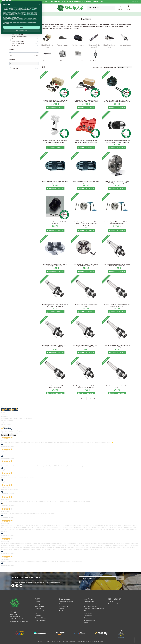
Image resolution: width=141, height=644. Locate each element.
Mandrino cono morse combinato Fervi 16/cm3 (86, 305)
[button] (39, 613)
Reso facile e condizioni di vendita (94, 609)
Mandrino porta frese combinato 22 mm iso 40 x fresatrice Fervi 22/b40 (55, 346)
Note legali (87, 618)
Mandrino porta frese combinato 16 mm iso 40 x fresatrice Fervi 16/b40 (117, 265)
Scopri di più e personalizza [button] (22, 639)
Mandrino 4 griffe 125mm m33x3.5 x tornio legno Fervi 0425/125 (117, 223)
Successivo (12, 435)
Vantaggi (111, 602)
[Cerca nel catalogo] (113, 8)
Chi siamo (38, 602)
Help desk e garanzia (90, 611)
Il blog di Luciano (40, 606)
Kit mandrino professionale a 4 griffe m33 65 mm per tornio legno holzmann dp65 (86, 141)
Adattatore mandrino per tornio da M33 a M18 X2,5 (55, 223)
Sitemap (86, 623)
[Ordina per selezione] (121, 67)
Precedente (5, 435)
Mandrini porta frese (125, 45)
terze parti (23, 620)
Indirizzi (62, 609)
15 (90, 398)
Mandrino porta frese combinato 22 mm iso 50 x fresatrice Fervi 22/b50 (86, 346)
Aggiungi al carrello (55, 107)
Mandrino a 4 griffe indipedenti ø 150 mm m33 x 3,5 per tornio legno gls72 (117, 182)
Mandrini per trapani (78, 45)
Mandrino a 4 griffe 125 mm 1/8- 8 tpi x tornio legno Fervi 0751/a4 (55, 265)
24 (129, 67)
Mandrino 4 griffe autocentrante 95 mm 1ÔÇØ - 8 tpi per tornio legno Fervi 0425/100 (86, 223)
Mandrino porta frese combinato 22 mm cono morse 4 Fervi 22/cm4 (55, 387)
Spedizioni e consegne (90, 606)
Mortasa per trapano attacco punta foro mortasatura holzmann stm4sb (55, 141)
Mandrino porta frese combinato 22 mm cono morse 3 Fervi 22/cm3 (117, 346)
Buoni (61, 611)
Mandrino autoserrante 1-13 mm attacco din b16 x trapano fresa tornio (55, 182)
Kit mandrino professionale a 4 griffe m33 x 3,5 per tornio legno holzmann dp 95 (55, 101)
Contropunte (47, 61)
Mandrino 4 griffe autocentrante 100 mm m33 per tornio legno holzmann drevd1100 (117, 101)
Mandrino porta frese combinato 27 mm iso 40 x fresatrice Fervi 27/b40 (86, 387)
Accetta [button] (22, 636)
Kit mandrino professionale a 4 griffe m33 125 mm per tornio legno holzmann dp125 (86, 101)
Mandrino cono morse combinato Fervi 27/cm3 (117, 387)
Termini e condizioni (90, 620)
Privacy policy (88, 613)
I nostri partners (40, 604)
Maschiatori (94, 61)
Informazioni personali (66, 602)
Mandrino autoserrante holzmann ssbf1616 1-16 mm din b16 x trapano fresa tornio (117, 141)
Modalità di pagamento (91, 604)
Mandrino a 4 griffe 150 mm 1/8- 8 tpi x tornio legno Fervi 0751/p (86, 265)
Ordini (61, 604)
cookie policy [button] (33, 618)
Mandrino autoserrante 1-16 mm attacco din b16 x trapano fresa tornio (86, 182)
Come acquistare (89, 602)
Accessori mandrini (63, 45)
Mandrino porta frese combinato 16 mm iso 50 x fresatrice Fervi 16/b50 (55, 305)
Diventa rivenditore (114, 604)
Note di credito (64, 606)
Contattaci (38, 609)
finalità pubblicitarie (29, 623)
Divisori (63, 61)
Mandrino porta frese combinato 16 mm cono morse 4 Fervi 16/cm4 (117, 305)
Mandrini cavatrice (78, 61)
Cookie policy (88, 616)
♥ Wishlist (135, 2)
